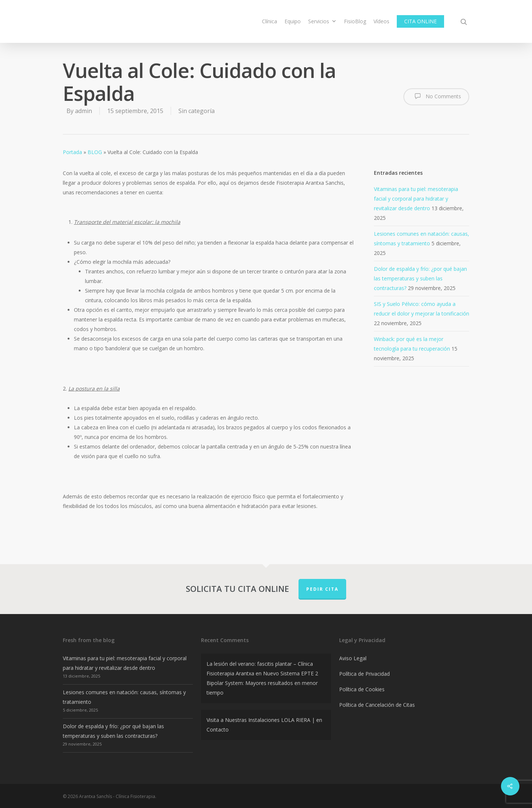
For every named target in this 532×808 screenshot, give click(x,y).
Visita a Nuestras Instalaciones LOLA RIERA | (261, 720)
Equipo (293, 21)
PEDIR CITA (322, 589)
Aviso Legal (353, 658)
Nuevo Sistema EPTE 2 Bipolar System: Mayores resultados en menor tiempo (262, 683)
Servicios (322, 21)
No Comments (436, 96)
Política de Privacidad (364, 674)
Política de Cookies (362, 689)
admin (83, 111)
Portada (72, 152)
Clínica (270, 21)
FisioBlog (355, 21)
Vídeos (381, 21)
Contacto (218, 729)
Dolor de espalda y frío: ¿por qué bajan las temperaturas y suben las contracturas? (420, 278)
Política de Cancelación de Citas (377, 705)
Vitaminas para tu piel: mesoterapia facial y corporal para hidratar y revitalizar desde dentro (416, 199)
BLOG (95, 152)
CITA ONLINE (420, 21)
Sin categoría (197, 111)
